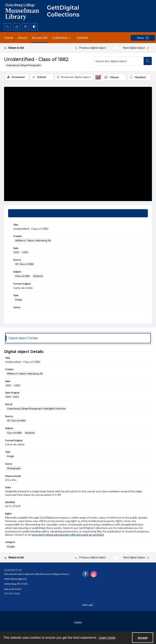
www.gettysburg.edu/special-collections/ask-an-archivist (68, 535)
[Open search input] (8, 27)
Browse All (40, 38)
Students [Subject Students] (38, 276)
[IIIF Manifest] (139, 77)
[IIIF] (98, 77)
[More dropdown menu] (143, 38)
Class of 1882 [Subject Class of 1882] (23, 276)
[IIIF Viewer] (114, 77)
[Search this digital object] (119, 61)
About (23, 38)
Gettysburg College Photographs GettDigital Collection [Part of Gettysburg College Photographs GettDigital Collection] (36, 408)
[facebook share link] (85, 574)
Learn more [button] (107, 638)
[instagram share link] (94, 574)
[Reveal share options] (16, 27)
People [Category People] (11, 547)
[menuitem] (78, 622)
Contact (78, 622)
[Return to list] (23, 48)
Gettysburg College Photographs (24, 65)
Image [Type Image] (19, 300)
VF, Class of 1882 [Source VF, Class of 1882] (24, 264)
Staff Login (88, 605)
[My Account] (25, 27)
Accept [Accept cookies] (143, 638)
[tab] (78, 213)
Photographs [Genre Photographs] (14, 468)
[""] (65, 12)
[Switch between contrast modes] (34, 27)
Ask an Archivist (13, 589)
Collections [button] (62, 38)
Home (9, 38)
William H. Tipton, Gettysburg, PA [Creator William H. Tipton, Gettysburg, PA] (33, 240)
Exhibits (82, 38)
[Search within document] (148, 61)
